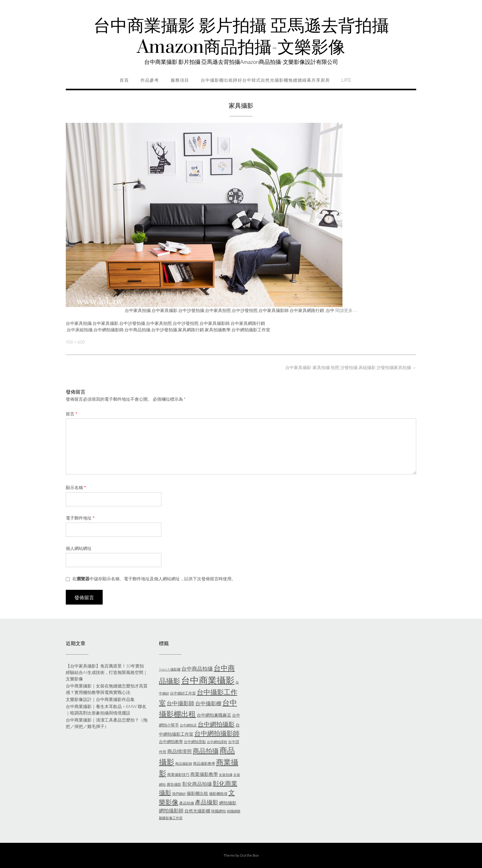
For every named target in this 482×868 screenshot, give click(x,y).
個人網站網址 (79, 548)
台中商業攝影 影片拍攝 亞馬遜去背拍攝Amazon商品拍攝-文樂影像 (241, 37)
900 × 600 (75, 342)
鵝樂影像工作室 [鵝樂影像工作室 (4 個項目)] (171, 818)
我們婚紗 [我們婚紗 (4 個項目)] (179, 794)
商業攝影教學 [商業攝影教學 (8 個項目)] (204, 774)
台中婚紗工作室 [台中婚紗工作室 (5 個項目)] (183, 693)
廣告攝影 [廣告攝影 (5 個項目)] (174, 784)
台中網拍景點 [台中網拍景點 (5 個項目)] (195, 742)
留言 (72, 414)
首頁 (124, 80)
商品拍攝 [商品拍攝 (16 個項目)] (206, 751)
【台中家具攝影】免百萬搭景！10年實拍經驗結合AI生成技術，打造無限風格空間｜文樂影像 (107, 672)
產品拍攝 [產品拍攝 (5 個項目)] (187, 803)
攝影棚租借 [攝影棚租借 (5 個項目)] (218, 794)
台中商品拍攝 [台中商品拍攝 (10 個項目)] (197, 669)
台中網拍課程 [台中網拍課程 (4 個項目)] (217, 742)
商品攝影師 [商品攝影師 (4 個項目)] (184, 763)
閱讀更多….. (346, 310)
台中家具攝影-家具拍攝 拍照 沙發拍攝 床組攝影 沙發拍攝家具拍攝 (351, 367)
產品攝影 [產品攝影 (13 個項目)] (207, 802)
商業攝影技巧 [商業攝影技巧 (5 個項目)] (178, 775)
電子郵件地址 (80, 518)
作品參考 (150, 80)
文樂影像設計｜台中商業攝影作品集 (100, 699)
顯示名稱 (76, 487)
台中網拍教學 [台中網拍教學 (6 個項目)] (171, 741)
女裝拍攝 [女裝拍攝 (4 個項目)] (226, 775)
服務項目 (180, 80)
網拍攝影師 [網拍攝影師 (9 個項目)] (171, 810)
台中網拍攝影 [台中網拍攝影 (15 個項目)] (216, 724)
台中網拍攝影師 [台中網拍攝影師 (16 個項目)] (217, 733)
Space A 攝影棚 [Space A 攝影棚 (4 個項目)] (170, 669)
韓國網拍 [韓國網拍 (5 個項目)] (219, 811)
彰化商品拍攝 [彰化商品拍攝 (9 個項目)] (197, 784)
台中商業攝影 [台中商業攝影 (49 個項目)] (208, 680)
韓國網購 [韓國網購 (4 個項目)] (234, 811)
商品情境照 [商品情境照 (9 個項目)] (180, 751)
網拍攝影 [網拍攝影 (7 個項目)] (228, 803)
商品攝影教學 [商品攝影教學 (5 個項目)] (204, 763)
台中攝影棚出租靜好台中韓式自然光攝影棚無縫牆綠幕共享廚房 (265, 80)
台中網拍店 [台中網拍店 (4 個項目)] (188, 725)
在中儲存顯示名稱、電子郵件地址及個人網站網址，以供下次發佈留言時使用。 (154, 579)
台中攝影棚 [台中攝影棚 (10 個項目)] (208, 703)
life (346, 80)
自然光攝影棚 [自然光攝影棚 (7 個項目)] (197, 811)
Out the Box (249, 855)
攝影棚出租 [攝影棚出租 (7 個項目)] (197, 793)
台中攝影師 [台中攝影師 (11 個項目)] (180, 703)
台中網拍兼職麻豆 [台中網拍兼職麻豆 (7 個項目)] (214, 715)
